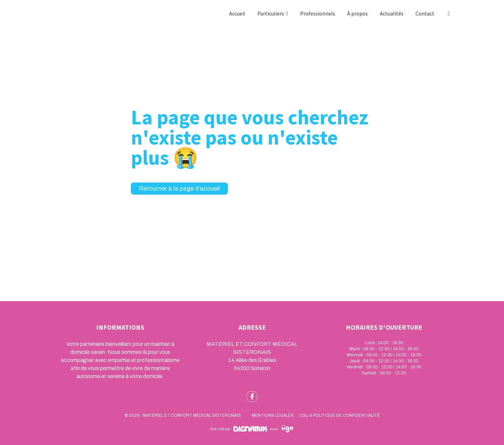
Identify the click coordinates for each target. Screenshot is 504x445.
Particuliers (271, 13)
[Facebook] (449, 13)
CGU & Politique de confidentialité (339, 415)
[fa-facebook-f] (252, 397)
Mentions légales (273, 415)
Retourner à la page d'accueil (179, 189)
